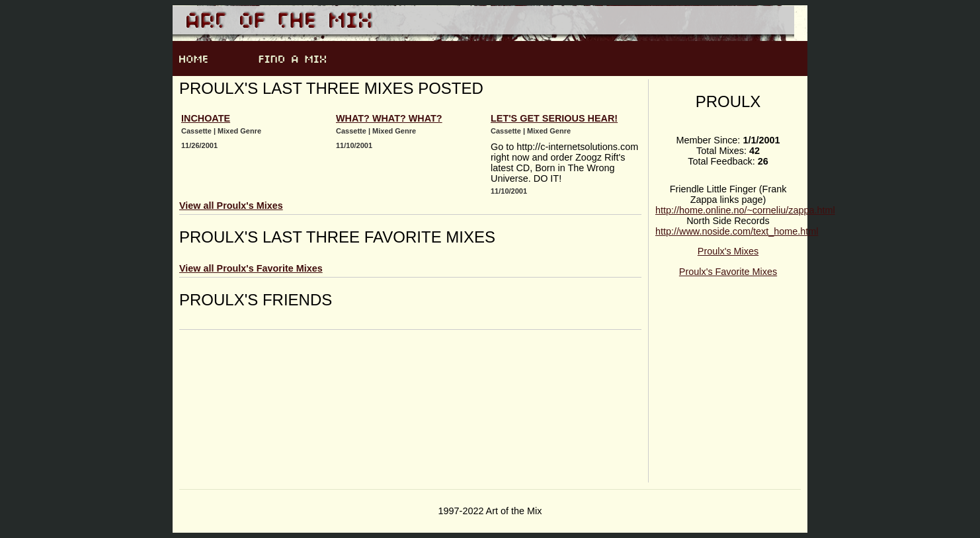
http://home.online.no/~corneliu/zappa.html (745, 210)
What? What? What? (389, 118)
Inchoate (206, 118)
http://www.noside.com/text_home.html (737, 231)
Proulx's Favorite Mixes (728, 272)
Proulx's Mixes (728, 251)
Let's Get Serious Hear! (554, 118)
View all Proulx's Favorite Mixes (251, 268)
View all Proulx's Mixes (231, 206)
